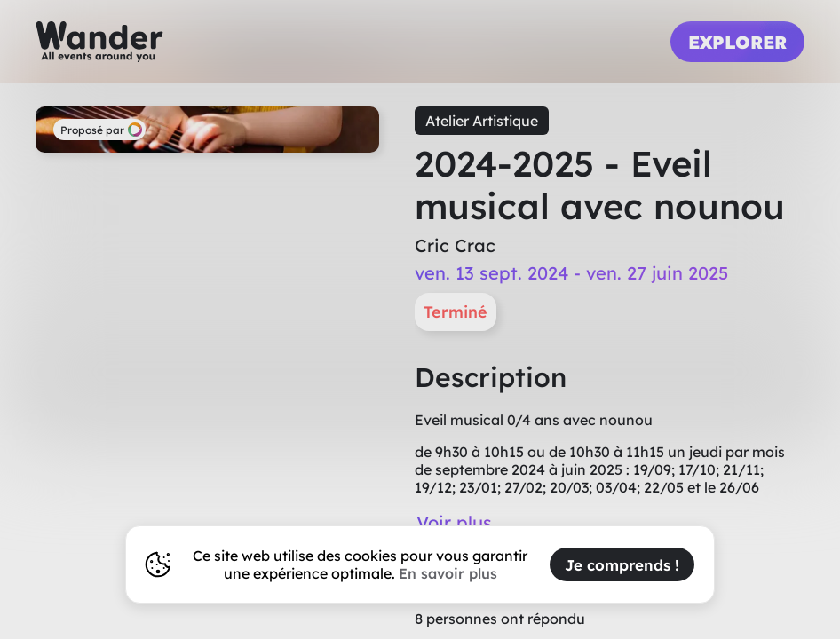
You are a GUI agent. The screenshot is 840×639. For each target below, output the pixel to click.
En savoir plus (448, 573)
